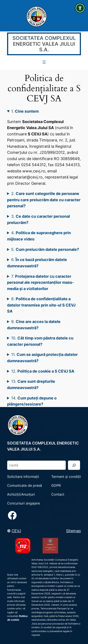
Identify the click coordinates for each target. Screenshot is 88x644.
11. (42, 358)
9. (34, 325)
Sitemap (73, 531)
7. (40, 282)
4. (39, 236)
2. (44, 200)
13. (31, 384)
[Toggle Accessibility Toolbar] (80, 8)
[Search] (74, 465)
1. (25, 111)
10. (40, 341)
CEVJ (16, 531)
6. (37, 263)
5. (45, 249)
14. (32, 401)
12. (43, 371)
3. (39, 219)
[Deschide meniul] (44, 62)
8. (41, 305)
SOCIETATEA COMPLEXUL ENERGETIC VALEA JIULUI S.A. (44, 44)
